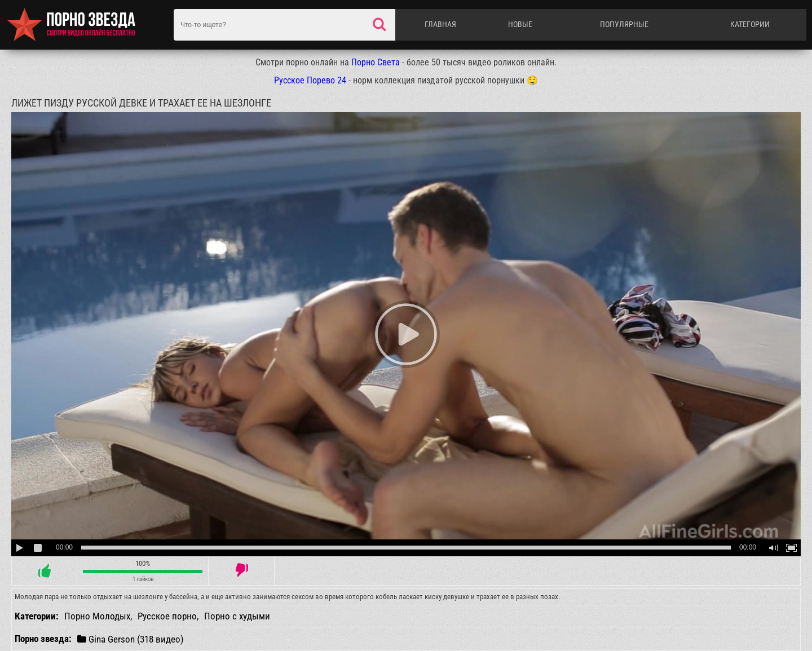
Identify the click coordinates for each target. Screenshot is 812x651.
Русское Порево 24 (310, 80)
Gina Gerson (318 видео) (130, 639)
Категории (750, 24)
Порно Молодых (97, 616)
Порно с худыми (237, 616)
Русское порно (167, 616)
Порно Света (376, 62)
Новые (520, 24)
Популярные (624, 24)
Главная (440, 24)
